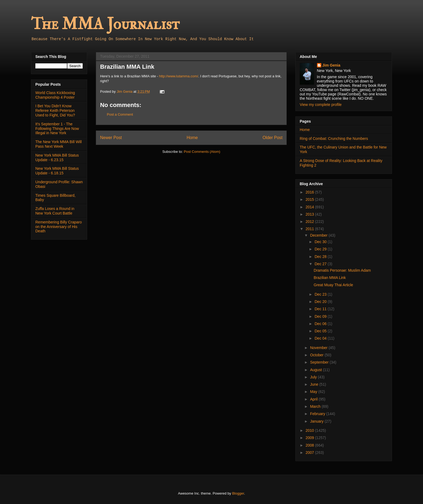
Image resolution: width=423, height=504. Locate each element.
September (320, 362)
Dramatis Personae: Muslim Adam (342, 270)
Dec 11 (321, 309)
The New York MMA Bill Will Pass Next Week (59, 144)
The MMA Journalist (105, 24)
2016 (310, 192)
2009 (310, 438)
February (318, 414)
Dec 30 (321, 242)
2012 (310, 222)
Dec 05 (321, 331)
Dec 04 (321, 338)
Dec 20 (321, 302)
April (314, 399)
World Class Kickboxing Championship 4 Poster (55, 95)
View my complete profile (321, 105)
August (316, 370)
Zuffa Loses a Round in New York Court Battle (55, 211)
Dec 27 (321, 264)
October (317, 355)
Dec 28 (321, 257)
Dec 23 (321, 294)
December (319, 235)
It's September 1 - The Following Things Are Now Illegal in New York (57, 129)
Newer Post (111, 138)
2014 (310, 207)
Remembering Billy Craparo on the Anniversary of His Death (59, 227)
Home (192, 138)
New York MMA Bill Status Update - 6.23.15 (57, 158)
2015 (310, 199)
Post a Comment (120, 114)
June (315, 384)
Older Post (272, 138)
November (319, 348)
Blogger (238, 493)
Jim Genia (331, 65)
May (314, 392)
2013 (310, 214)
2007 (310, 453)
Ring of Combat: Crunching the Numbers (334, 139)
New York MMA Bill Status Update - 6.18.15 (57, 171)
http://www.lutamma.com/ (179, 76)
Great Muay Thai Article (333, 285)
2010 (310, 430)
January (317, 421)
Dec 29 (321, 249)
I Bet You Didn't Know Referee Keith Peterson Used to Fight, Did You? (55, 111)
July (314, 377)
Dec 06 (321, 324)
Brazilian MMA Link (330, 278)
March (316, 406)
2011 (310, 229)
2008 (310, 445)
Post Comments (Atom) (202, 152)
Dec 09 (321, 316)
